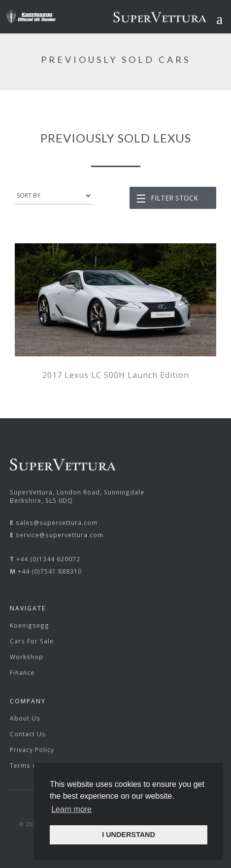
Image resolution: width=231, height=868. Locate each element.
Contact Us (28, 734)
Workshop (27, 657)
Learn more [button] (71, 809)
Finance (22, 672)
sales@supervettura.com (57, 522)
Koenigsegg (30, 625)
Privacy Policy (32, 750)
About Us (25, 718)
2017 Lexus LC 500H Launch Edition (116, 375)
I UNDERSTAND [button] (129, 835)
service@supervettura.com (60, 535)
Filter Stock (174, 198)
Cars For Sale (32, 641)
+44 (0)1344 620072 (48, 559)
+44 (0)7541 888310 (50, 571)
